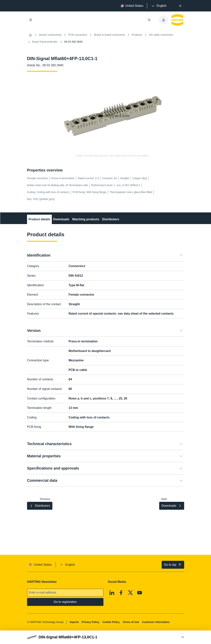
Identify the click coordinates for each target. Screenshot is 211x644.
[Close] (180, 6)
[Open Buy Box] (106, 637)
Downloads (61, 219)
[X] (130, 593)
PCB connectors (78, 35)
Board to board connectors (110, 35)
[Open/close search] (149, 20)
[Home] (30, 35)
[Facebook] (121, 593)
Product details (39, 219)
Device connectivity (50, 35)
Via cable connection (161, 35)
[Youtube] (140, 593)
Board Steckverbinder (45, 42)
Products (137, 35)
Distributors (111, 219)
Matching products (86, 219)
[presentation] (159, 6)
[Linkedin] (112, 593)
